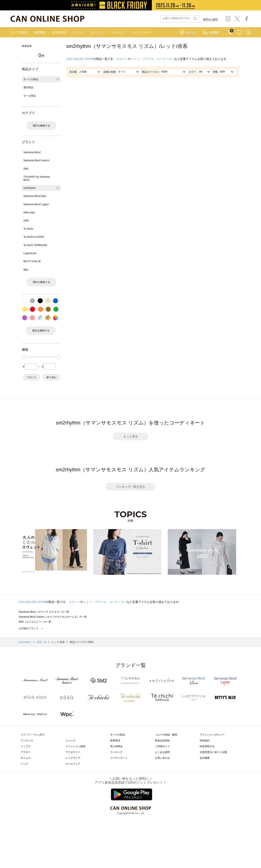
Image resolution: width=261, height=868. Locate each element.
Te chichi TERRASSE (35, 245)
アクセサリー (73, 752)
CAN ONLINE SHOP (80, 59)
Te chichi (28, 229)
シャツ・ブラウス (142, 59)
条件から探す (211, 19)
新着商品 (40, 32)
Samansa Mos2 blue (35, 196)
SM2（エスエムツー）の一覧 (35, 622)
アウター (26, 752)
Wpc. (26, 270)
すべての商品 (19, 32)
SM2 (26, 169)
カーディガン (166, 59)
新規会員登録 (162, 741)
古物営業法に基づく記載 (213, 752)
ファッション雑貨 (75, 746)
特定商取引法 (207, 746)
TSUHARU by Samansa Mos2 (37, 178)
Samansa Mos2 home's (36, 160)
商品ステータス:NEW (82, 642)
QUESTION (248, 32)
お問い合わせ (162, 758)
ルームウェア (73, 764)
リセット (32, 377)
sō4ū (26, 221)
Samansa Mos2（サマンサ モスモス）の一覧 (44, 612)
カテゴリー (98, 32)
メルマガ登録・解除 (166, 735)
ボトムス (26, 758)
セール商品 (30, 96)
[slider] (24, 357)
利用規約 (205, 741)
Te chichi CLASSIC (34, 237)
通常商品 (28, 87)
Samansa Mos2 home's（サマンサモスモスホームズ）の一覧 (53, 617)
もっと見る (130, 436)
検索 (195, 19)
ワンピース (27, 741)
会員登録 (214, 32)
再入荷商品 (59, 32)
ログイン (191, 32)
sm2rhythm (30, 188)
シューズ (70, 741)
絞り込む (51, 377)
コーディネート (142, 32)
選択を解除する (41, 126)
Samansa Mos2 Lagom (36, 204)
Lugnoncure (30, 253)
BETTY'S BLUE (32, 261)
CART (230, 31)
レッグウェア (73, 758)
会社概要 (205, 758)
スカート (122, 59)
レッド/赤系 (58, 642)
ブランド (78, 32)
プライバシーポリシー (212, 735)
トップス (26, 746)
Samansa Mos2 (32, 152)
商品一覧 (42, 642)
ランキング (118, 32)
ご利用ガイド (162, 746)
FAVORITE (240, 32)
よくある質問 (162, 752)
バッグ (24, 764)
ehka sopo (29, 212)
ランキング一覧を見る (130, 487)
